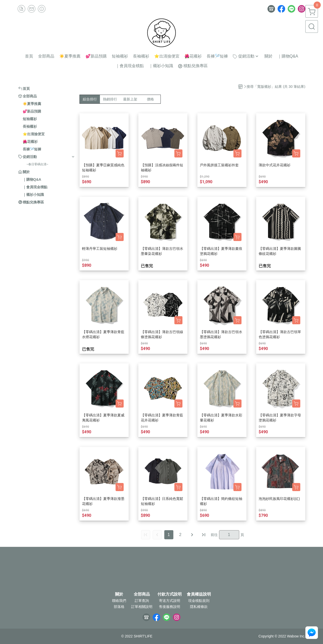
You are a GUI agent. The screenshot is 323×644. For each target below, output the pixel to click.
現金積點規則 (199, 601)
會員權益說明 (199, 594)
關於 (119, 594)
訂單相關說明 (142, 607)
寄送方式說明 (170, 601)
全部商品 (142, 594)
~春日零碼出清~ (37, 164)
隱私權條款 (199, 607)
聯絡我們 (119, 601)
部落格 (119, 607)
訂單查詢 (142, 601)
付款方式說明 (170, 594)
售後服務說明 (170, 607)
